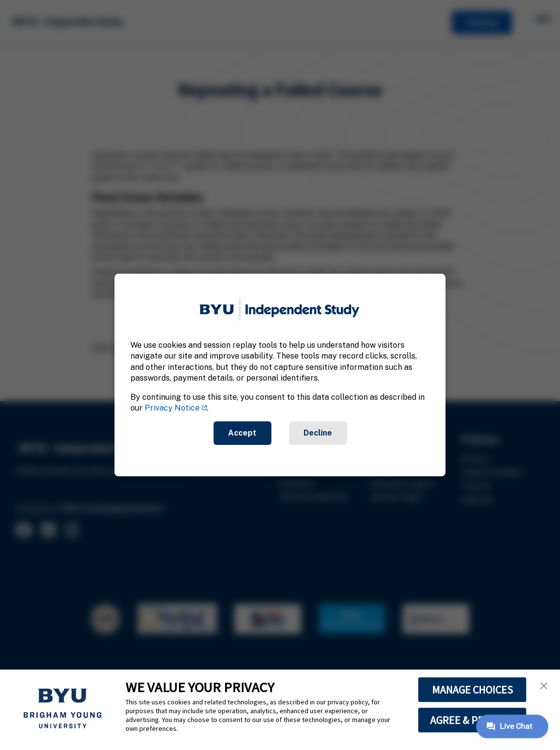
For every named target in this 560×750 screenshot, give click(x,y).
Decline (318, 433)
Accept (242, 433)
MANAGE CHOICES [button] (472, 690)
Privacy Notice (172, 408)
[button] (544, 686)
